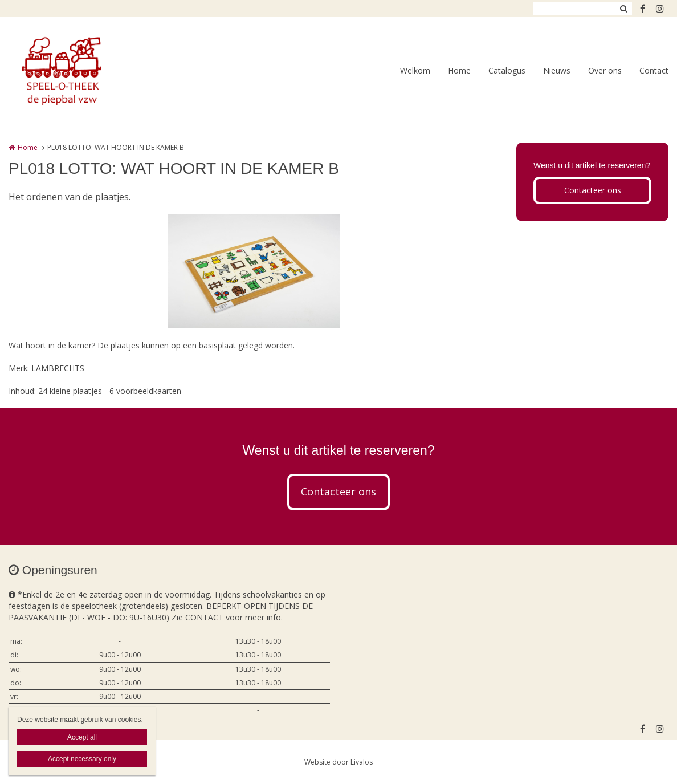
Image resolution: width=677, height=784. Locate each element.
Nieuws (557, 70)
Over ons (605, 70)
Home (459, 70)
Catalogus (507, 70)
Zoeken (623, 9)
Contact (654, 70)
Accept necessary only (82, 759)
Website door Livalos (338, 762)
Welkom (415, 70)
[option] (254, 271)
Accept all (82, 737)
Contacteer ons (593, 190)
